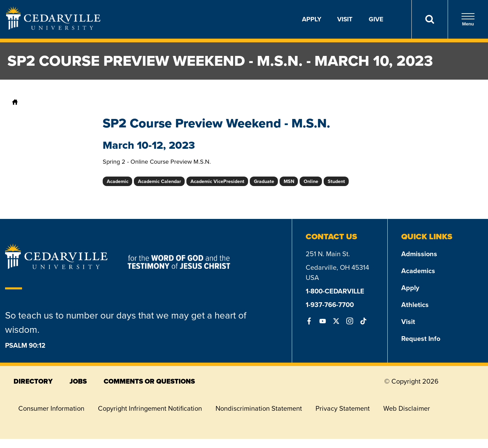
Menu (468, 19)
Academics (418, 271)
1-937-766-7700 (330, 305)
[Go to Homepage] (53, 28)
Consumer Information (51, 408)
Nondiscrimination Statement (259, 408)
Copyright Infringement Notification (150, 408)
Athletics (415, 305)
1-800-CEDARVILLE (335, 291)
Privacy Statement (343, 408)
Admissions (419, 254)
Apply (312, 19)
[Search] (430, 19)
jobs (78, 381)
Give (376, 19)
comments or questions (149, 381)
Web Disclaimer (407, 408)
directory (33, 381)
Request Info (421, 339)
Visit (345, 19)
